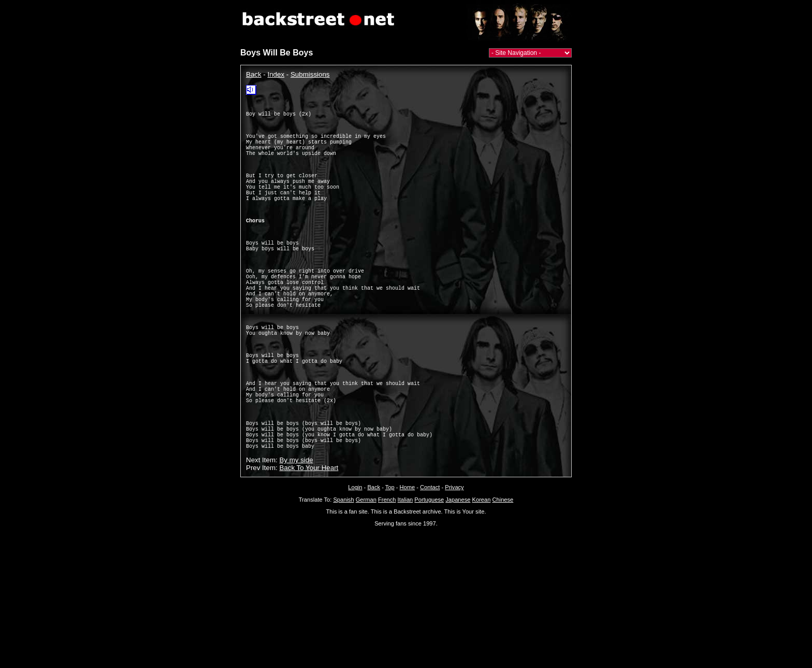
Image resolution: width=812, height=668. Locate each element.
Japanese (458, 582)
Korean (482, 582)
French (387, 582)
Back (254, 74)
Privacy (454, 570)
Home (408, 570)
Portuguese (429, 582)
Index (276, 74)
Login (355, 570)
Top (390, 570)
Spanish (343, 582)
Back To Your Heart (309, 550)
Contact (430, 570)
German (366, 582)
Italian (405, 582)
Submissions (310, 74)
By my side (296, 542)
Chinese (503, 582)
